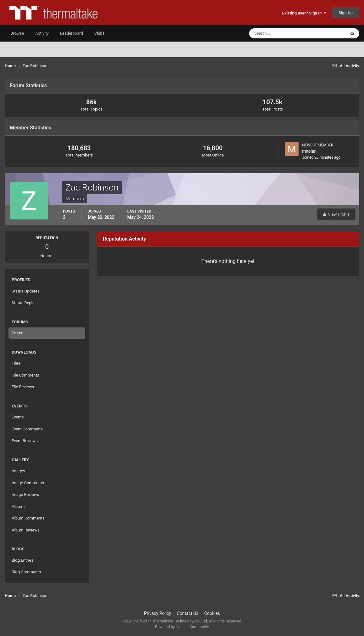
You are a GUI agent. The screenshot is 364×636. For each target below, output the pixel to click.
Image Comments (28, 483)
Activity (42, 33)
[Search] (278, 33)
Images (18, 471)
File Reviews (23, 387)
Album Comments (28, 518)
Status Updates (25, 291)
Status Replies (25, 303)
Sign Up (346, 13)
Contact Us (188, 613)
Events (18, 417)
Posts (17, 333)
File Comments (25, 375)
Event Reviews (25, 441)
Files (16, 363)
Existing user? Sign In (304, 13)
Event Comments (27, 429)
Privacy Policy (158, 613)
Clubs (100, 33)
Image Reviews (25, 494)
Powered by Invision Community (182, 627)
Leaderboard (72, 33)
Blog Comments (26, 572)
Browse (17, 33)
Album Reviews (25, 530)
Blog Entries (22, 560)
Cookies (212, 613)
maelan (309, 151)
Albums (19, 506)
